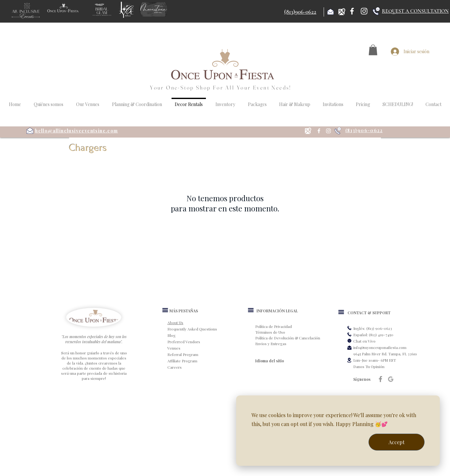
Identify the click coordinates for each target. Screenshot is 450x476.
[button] (373, 50)
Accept (397, 442)
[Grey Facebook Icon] (380, 379)
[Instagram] (364, 11)
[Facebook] (352, 11)
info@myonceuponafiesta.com (380, 347)
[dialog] (338, 431)
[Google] (391, 379)
